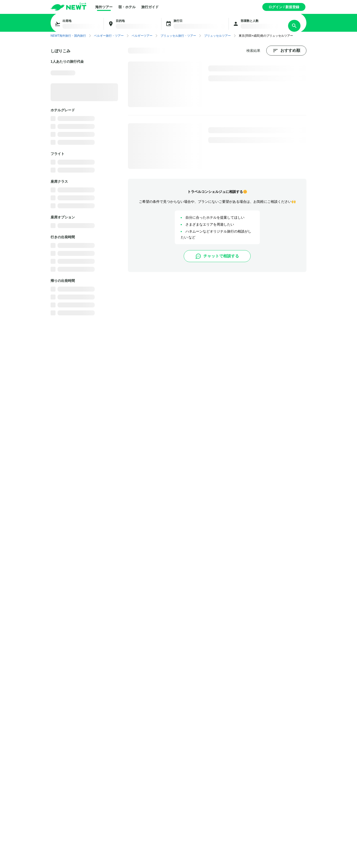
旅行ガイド (150, 7)
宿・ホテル (127, 7)
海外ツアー (104, 7)
